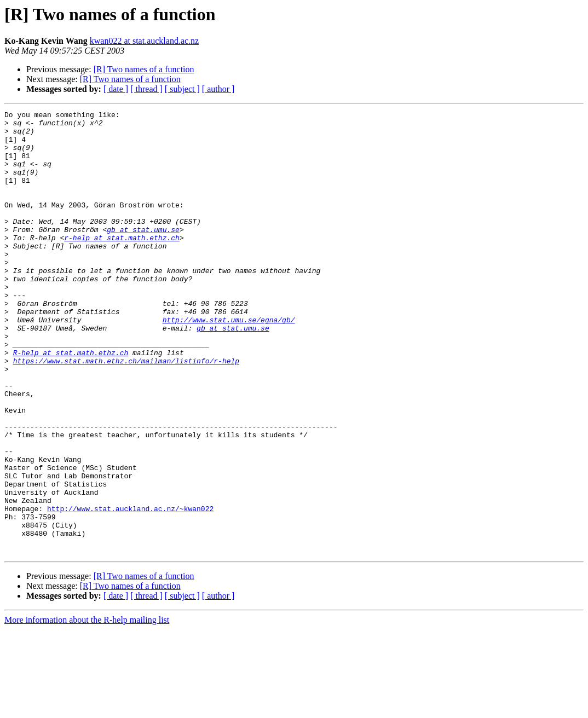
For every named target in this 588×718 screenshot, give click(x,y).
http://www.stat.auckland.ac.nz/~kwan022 (130, 589)
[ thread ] (146, 89)
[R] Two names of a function (144, 69)
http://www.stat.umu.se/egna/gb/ (229, 362)
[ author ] (218, 89)
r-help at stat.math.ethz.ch (122, 264)
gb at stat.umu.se (143, 254)
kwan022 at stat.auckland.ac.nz (144, 41)
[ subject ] (182, 89)
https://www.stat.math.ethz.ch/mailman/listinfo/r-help (126, 412)
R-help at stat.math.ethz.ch (71, 402)
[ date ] (116, 89)
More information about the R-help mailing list (87, 708)
